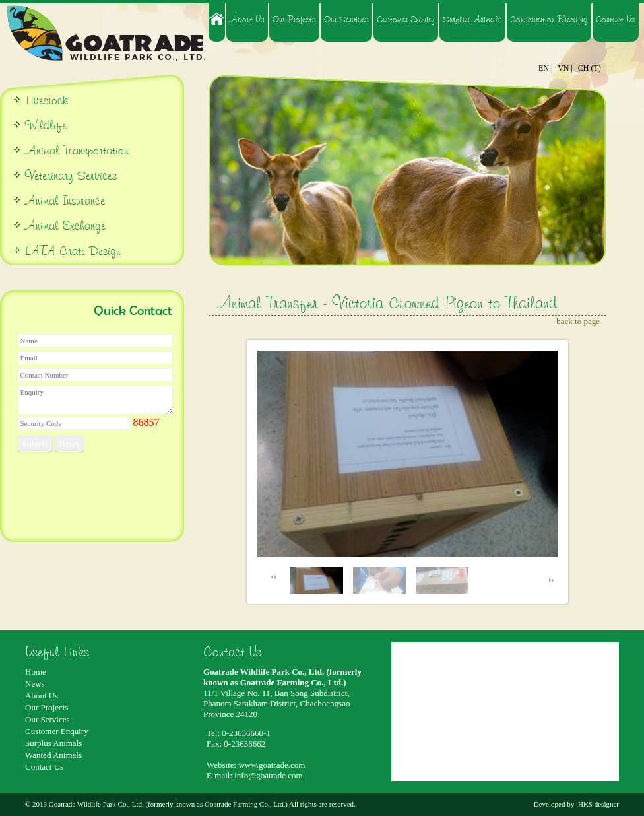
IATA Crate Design (73, 251)
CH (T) (590, 68)
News (35, 684)
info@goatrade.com (268, 775)
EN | (545, 68)
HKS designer (598, 804)
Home (36, 672)
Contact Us (616, 19)
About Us (247, 19)
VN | (565, 68)
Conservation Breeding (549, 19)
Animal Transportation (75, 150)
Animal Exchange (65, 225)
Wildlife (46, 125)
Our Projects (294, 19)
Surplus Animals (472, 19)
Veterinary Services (71, 175)
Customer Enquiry (406, 19)
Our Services (346, 19)
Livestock (45, 100)
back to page (578, 321)
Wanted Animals (53, 755)
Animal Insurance (65, 200)
